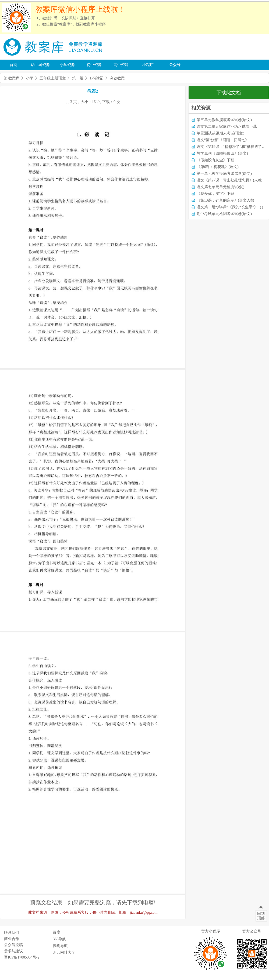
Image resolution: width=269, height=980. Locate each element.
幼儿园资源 (40, 65)
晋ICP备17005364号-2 (22, 957)
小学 (30, 78)
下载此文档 (229, 93)
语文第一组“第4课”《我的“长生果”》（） (231, 207)
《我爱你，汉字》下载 (215, 194)
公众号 (175, 65)
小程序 (148, 65)
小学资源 (67, 65)
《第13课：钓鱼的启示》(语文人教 (226, 200)
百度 (56, 932)
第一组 (78, 78)
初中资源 (94, 65)
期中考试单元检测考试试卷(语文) (224, 214)
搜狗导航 (60, 946)
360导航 (59, 939)
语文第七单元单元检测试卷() (220, 187)
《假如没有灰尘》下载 (215, 160)
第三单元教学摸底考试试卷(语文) (224, 120)
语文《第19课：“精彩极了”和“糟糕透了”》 (232, 147)
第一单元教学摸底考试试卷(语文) (224, 174)
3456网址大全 (64, 952)
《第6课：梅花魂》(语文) (218, 167)
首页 (13, 65)
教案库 (14, 78)
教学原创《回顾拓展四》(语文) (222, 153)
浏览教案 (117, 78)
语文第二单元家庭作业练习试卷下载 (227, 127)
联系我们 (12, 933)
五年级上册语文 (53, 78)
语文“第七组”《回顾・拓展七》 (223, 140)
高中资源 (121, 65)
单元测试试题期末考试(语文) (220, 133)
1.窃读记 (97, 78)
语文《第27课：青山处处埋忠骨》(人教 (229, 180)
